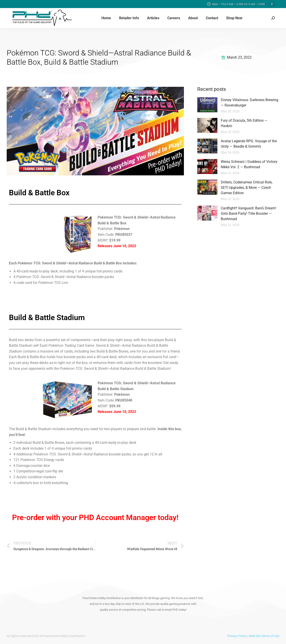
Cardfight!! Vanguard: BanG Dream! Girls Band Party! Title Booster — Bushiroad (248, 214)
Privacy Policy (237, 636)
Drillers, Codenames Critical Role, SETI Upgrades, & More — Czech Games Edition (247, 188)
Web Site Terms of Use (264, 636)
